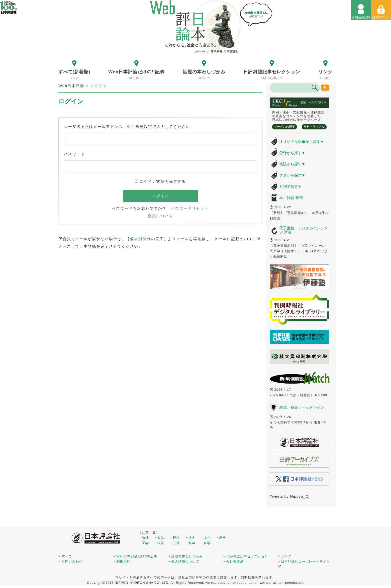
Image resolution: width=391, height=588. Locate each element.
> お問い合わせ (70, 561)
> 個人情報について (184, 561)
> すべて (65, 556)
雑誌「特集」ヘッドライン (302, 407)
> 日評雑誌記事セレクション (245, 556)
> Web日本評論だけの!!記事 (135, 556)
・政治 (159, 538)
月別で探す (291, 186)
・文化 (205, 538)
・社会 (190, 538)
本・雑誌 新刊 (291, 198)
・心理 (175, 543)
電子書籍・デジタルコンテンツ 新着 (304, 230)
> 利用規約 (122, 561)
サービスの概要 (285, 127)
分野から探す (292, 153)
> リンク (285, 556)
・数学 (190, 543)
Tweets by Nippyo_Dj (290, 496)
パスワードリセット (190, 208)
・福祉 (159, 543)
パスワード (74, 154)
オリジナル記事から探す (302, 142)
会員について (160, 216)
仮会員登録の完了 (147, 239)
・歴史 (221, 538)
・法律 (144, 538)
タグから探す (292, 175)
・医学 (144, 543)
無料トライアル (314, 127)
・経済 (175, 538)
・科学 (205, 543)
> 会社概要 (233, 561)
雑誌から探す (292, 164)
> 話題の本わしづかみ (185, 556)
